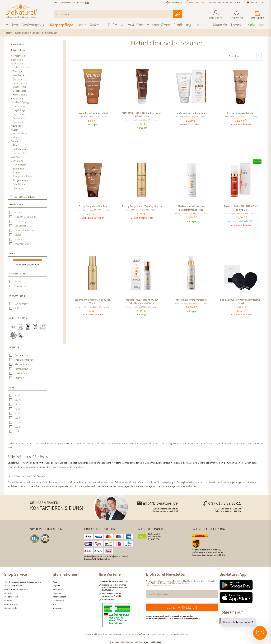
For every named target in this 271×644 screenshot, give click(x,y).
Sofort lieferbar (25, 197)
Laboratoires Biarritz (24, 230)
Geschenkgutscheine (14, 586)
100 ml (18, 418)
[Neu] (262, 25)
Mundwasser (19, 165)
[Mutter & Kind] (132, 25)
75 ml (17, 409)
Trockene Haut (22, 355)
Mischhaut (19, 378)
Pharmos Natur (22, 244)
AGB (54, 604)
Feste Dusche (20, 95)
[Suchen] (177, 14)
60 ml (17, 395)
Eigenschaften (18, 274)
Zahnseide (18, 188)
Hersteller (16, 204)
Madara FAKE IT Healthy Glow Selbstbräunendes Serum (142, 301)
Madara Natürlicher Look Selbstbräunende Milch (191, 208)
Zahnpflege (17, 161)
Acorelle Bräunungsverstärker (191, 300)
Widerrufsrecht (59, 597)
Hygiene (15, 130)
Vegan (18, 282)
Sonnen (15, 141)
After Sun (18, 145)
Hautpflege (17, 126)
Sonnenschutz (20, 153)
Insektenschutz (19, 133)
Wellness (16, 157)
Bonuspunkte (11, 604)
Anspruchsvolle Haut (24, 360)
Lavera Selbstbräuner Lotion (93, 113)
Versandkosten (12, 597)
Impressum (57, 608)
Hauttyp (14, 347)
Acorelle (18, 212)
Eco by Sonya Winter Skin (241, 113)
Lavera (18, 235)
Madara (18, 239)
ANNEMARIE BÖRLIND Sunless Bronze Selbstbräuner (142, 115)
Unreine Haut (21, 373)
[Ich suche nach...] (118, 14)
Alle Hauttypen (22, 364)
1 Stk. (17, 431)
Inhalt (13, 387)
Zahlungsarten (12, 608)
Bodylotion (17, 60)
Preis (12, 254)
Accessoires (19, 79)
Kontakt (9, 601)
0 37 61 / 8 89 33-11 (222, 503)
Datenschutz (58, 601)
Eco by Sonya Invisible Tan (93, 206)
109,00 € (34, 265)
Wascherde (19, 75)
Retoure (9, 593)
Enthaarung (17, 98)
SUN (17, 308)
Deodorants (17, 63)
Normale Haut (21, 369)
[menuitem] (216, 15)
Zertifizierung (18, 318)
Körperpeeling (20, 83)
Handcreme (19, 106)
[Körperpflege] (62, 25)
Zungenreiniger (21, 180)
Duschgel (18, 71)
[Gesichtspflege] (34, 25)
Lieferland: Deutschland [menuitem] (218, 3)
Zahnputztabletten (23, 176)
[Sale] (252, 25)
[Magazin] (220, 25)
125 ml (18, 400)
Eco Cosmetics (22, 226)
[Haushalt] (202, 25)
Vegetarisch (20, 286)
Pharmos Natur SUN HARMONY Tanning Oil (241, 208)
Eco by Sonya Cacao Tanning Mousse (142, 206)
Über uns (57, 593)
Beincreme (18, 114)
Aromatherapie (19, 56)
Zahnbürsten (20, 184)
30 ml (17, 413)
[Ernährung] (182, 25)
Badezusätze (19, 91)
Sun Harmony (21, 304)
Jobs (55, 582)
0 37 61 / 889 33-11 (196, 3)
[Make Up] (97, 25)
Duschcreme (19, 87)
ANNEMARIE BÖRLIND (25, 217)
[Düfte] (112, 25)
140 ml (18, 404)
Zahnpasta (18, 169)
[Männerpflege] (158, 25)
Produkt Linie (17, 296)
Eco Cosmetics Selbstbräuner (191, 113)
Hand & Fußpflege (20, 102)
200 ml (18, 422)
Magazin (56, 586)
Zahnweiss (18, 172)
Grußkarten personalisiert (16, 589)
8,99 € (24, 265)
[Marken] (12, 25)
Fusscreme (18, 122)
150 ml (18, 427)
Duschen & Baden (20, 67)
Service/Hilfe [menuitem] (173, 3)
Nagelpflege (19, 110)
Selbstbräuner (20, 149)
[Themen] (237, 25)
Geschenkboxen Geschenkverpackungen (23, 582)
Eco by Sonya (21, 221)
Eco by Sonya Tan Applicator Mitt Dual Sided (241, 301)
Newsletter (57, 589)
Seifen (14, 137)
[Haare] (82, 25)
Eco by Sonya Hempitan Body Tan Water (93, 301)
